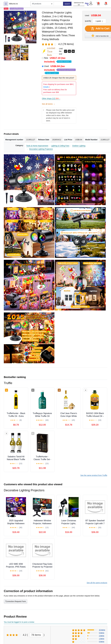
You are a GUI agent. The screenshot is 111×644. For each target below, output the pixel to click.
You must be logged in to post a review (19, 622)
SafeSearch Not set (79, 4)
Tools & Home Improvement (37, 146)
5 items (101, 633)
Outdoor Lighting (79, 146)
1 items (101, 639)
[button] (106, 3)
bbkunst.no (14, 4)
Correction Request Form (16, 601)
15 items (102, 630)
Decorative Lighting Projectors (41, 149)
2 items (101, 636)
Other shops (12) (51, 98)
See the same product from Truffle (94, 475)
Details (46, 87)
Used (60, 69)
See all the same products (97, 583)
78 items (36, 635)
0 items (101, 642)
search (67, 4)
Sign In (87, 4)
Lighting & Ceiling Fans (60, 146)
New (58, 60)
